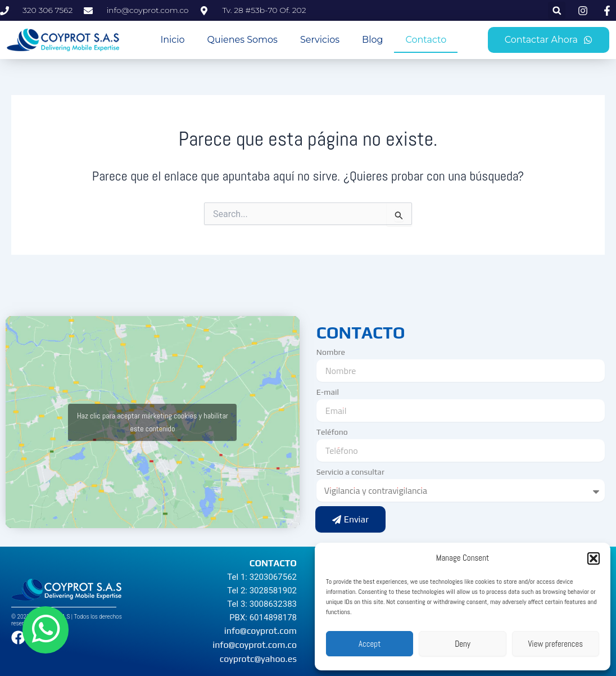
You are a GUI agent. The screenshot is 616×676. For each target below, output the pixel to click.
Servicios (320, 40)
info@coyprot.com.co (255, 645)
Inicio (172, 40)
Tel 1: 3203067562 (262, 577)
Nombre (331, 352)
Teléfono (332, 432)
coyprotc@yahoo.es (258, 659)
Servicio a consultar (350, 472)
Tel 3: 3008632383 (262, 604)
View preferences (555, 644)
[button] (594, 558)
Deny (463, 644)
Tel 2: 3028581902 (262, 591)
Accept (370, 644)
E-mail (328, 392)
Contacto (426, 40)
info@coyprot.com (261, 631)
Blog (372, 40)
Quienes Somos (243, 40)
